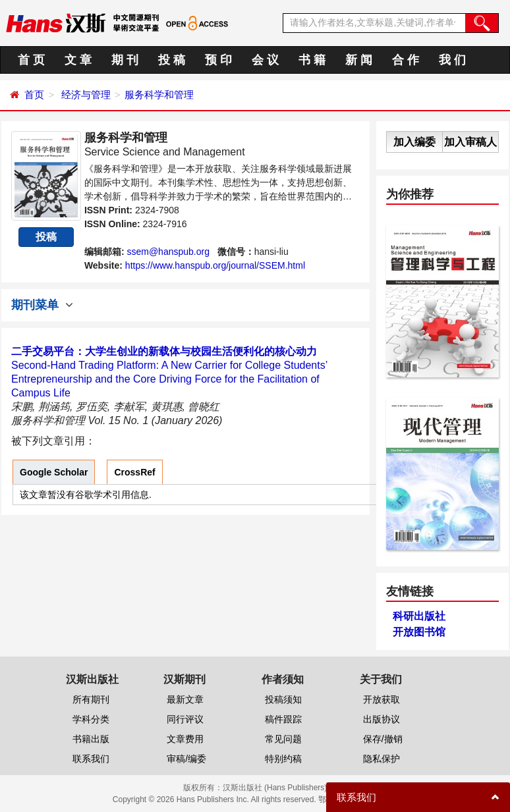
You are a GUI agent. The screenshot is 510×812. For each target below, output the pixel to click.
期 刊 (125, 60)
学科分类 (91, 719)
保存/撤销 (383, 739)
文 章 (78, 60)
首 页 (31, 60)
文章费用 (185, 739)
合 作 (406, 60)
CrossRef (134, 472)
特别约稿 (283, 759)
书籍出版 (91, 739)
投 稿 (172, 60)
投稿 (46, 237)
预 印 (218, 60)
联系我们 (91, 759)
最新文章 (185, 699)
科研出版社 (419, 616)
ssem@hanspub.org (168, 252)
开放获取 (382, 699)
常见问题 (283, 739)
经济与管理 (86, 95)
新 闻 (359, 60)
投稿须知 (283, 699)
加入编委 (414, 142)
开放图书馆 (419, 632)
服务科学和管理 (159, 95)
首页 (34, 95)
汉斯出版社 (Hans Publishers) (275, 788)
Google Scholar (54, 472)
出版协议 (382, 719)
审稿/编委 (186, 759)
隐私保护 (382, 759)
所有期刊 (91, 699)
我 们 (452, 60)
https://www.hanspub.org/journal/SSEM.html (215, 265)
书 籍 (312, 60)
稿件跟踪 (283, 719)
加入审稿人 (470, 142)
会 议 (265, 60)
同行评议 (185, 719)
